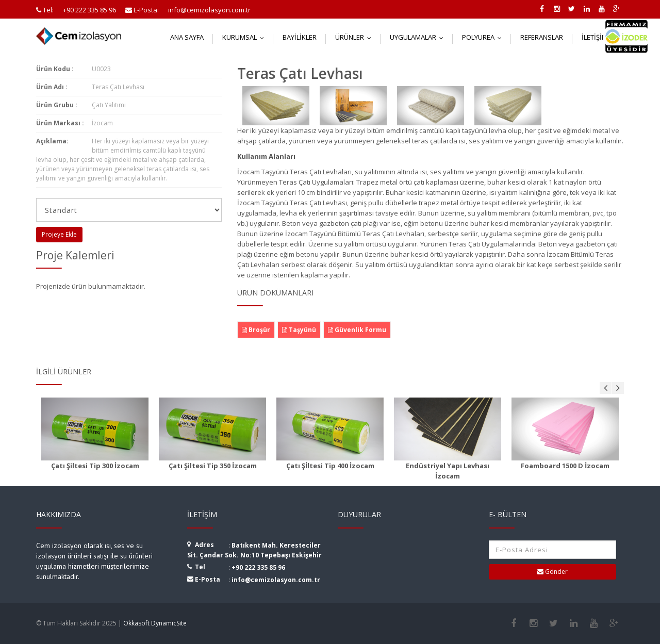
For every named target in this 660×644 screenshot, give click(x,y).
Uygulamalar (419, 37)
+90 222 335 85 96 (258, 567)
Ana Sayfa (187, 37)
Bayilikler (300, 37)
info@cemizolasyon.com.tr (276, 580)
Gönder (552, 572)
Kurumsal (245, 37)
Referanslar (542, 37)
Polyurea (484, 37)
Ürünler (356, 37)
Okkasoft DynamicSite (155, 623)
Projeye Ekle (59, 234)
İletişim (600, 37)
